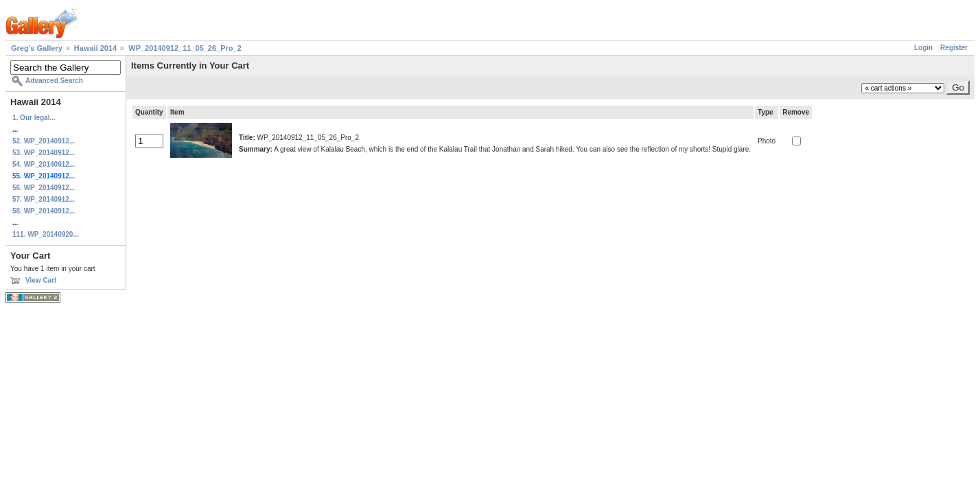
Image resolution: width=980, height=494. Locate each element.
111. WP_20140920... (46, 234)
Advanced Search (54, 81)
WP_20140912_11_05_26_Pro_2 (185, 48)
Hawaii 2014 (95, 48)
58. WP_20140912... (44, 211)
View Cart (41, 280)
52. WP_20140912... (44, 141)
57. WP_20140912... (44, 199)
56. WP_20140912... (44, 188)
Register (954, 48)
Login (923, 48)
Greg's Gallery (37, 48)
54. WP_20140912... (44, 164)
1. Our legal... (34, 118)
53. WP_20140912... (44, 153)
